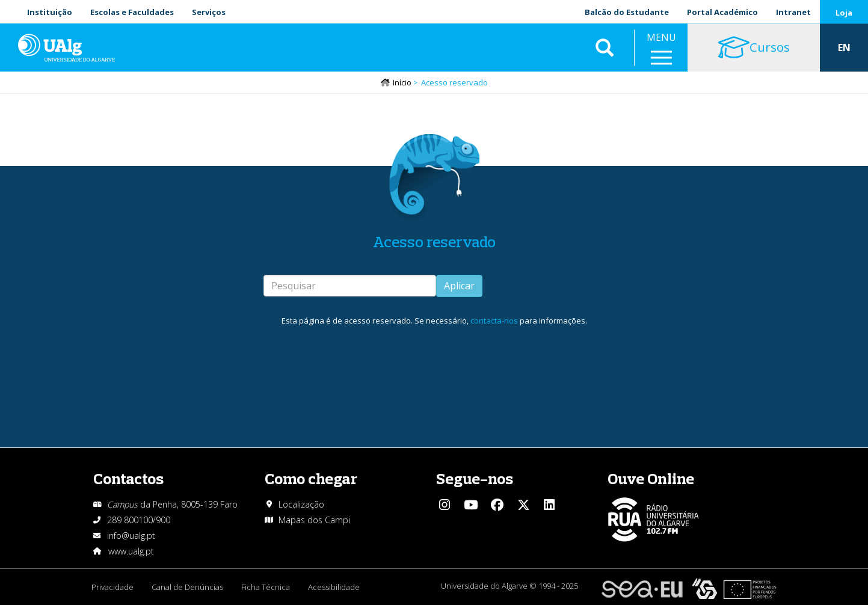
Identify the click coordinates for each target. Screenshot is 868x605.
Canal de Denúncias (187, 587)
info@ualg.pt (131, 536)
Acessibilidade (334, 587)
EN (844, 48)
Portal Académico (722, 12)
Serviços (209, 12)
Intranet (793, 12)
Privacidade (112, 587)
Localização (301, 504)
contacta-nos (494, 321)
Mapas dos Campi (314, 520)
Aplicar (459, 286)
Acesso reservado (434, 241)
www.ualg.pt (131, 551)
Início (402, 82)
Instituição (50, 12)
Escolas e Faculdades (132, 12)
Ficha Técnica (266, 587)
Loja (844, 13)
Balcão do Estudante (627, 12)
